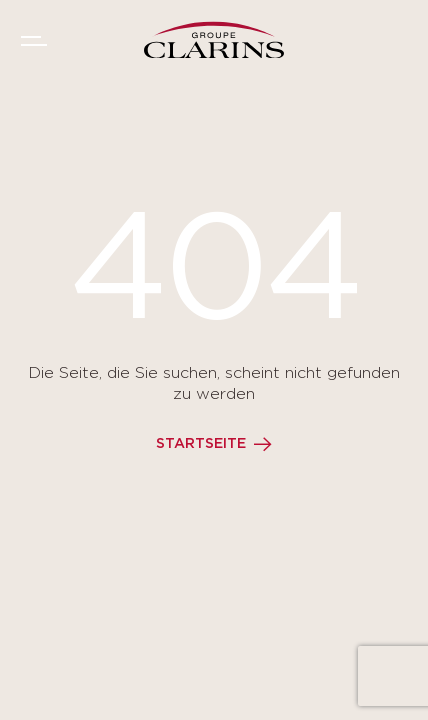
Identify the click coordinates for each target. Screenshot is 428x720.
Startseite (201, 444)
